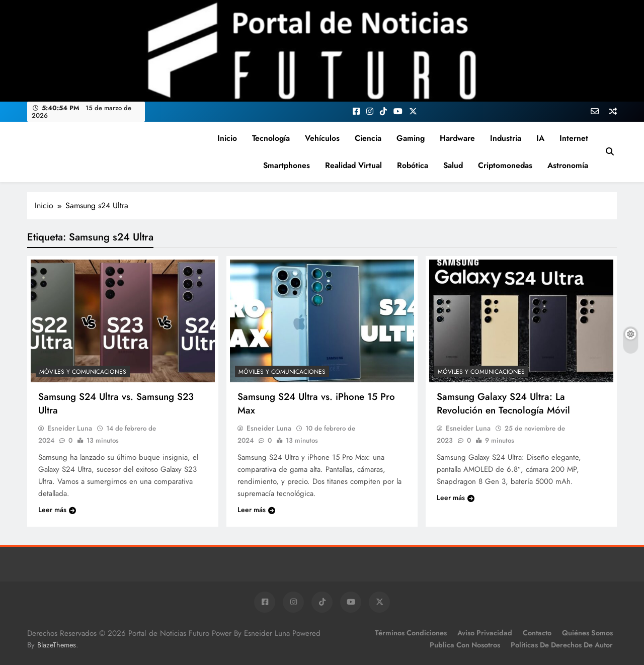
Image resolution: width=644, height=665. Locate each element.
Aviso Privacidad (485, 633)
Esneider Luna (70, 428)
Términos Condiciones (411, 633)
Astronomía (568, 165)
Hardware (457, 138)
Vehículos (322, 138)
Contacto (537, 633)
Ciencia (368, 138)
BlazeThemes (57, 645)
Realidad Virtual (353, 165)
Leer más (57, 510)
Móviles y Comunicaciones (83, 372)
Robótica (413, 165)
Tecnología (271, 138)
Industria (506, 138)
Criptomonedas (505, 165)
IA (540, 138)
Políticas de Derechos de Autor (562, 645)
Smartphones (287, 165)
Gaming (411, 138)
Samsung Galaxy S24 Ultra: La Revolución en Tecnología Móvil (503, 403)
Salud (453, 165)
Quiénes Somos (587, 633)
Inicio (227, 138)
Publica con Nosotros (465, 645)
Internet (574, 138)
